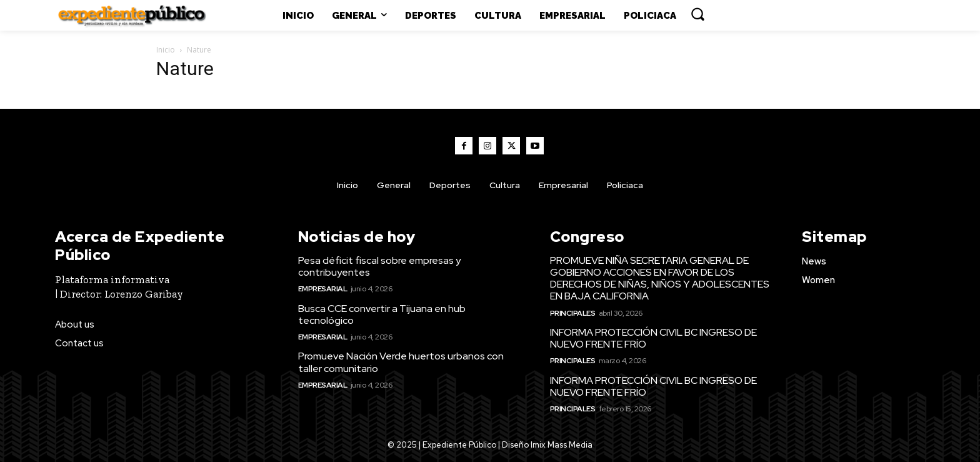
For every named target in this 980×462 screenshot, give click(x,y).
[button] (697, 14)
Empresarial (323, 289)
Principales (573, 313)
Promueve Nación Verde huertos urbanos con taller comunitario (401, 362)
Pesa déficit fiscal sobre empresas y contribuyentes (379, 266)
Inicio (166, 50)
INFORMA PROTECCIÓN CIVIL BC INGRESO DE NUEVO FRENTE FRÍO (653, 338)
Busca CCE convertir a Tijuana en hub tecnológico (382, 314)
